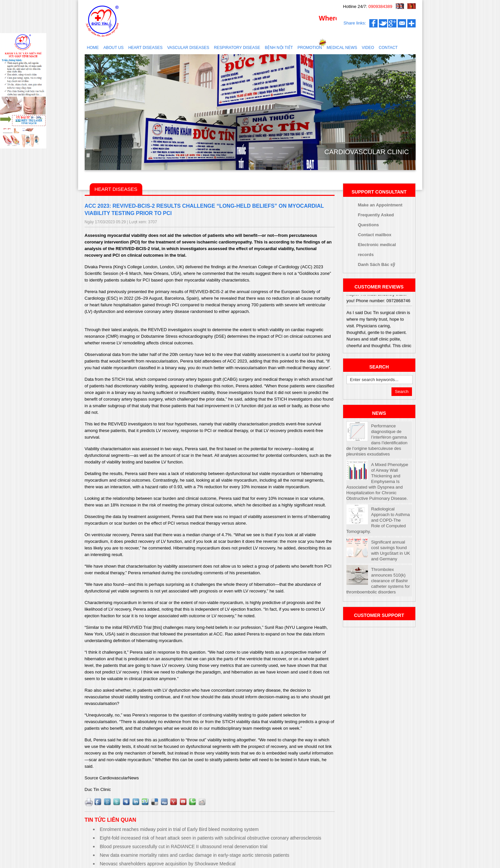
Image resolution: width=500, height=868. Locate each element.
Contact (388, 48)
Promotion (310, 48)
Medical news (342, 48)
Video (368, 48)
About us (114, 48)
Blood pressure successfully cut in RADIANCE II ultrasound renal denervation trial (184, 846)
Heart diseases (146, 48)
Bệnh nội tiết (279, 48)
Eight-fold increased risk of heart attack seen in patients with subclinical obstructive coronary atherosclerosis (211, 838)
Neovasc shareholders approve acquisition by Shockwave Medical (168, 864)
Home (93, 48)
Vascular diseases (188, 48)
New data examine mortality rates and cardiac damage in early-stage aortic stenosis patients (195, 855)
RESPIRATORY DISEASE (237, 48)
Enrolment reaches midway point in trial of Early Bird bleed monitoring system (179, 829)
